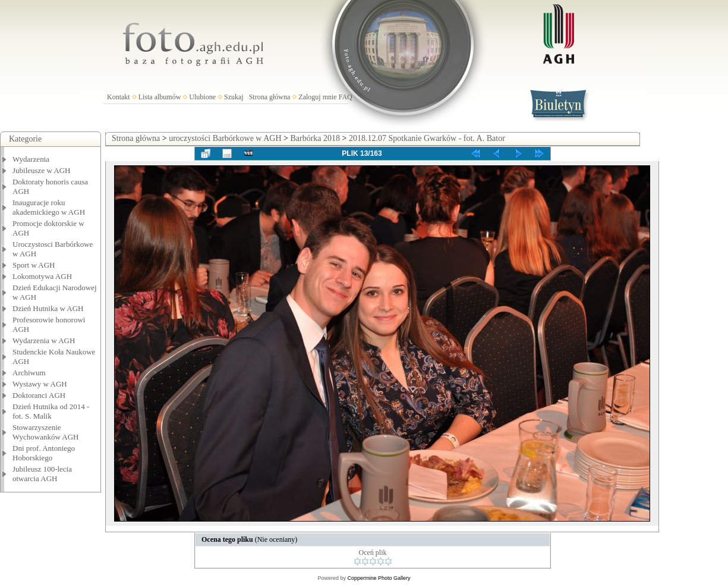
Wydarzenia (31, 159)
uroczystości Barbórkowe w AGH (225, 138)
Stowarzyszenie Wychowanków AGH (46, 432)
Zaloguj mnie (317, 97)
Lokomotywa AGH (42, 276)
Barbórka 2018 (315, 138)
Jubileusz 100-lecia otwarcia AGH (42, 474)
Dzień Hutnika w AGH (48, 308)
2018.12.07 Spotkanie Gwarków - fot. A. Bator (427, 138)
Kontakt (119, 97)
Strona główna (270, 97)
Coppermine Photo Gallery (379, 578)
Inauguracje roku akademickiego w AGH (49, 207)
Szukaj (234, 97)
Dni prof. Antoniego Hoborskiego (44, 453)
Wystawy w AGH (40, 384)
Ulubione (202, 97)
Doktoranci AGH (39, 395)
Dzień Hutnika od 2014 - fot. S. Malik (51, 411)
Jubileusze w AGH (42, 170)
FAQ (346, 97)
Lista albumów (160, 97)
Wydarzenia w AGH (44, 340)
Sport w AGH (34, 265)
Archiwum (29, 373)
